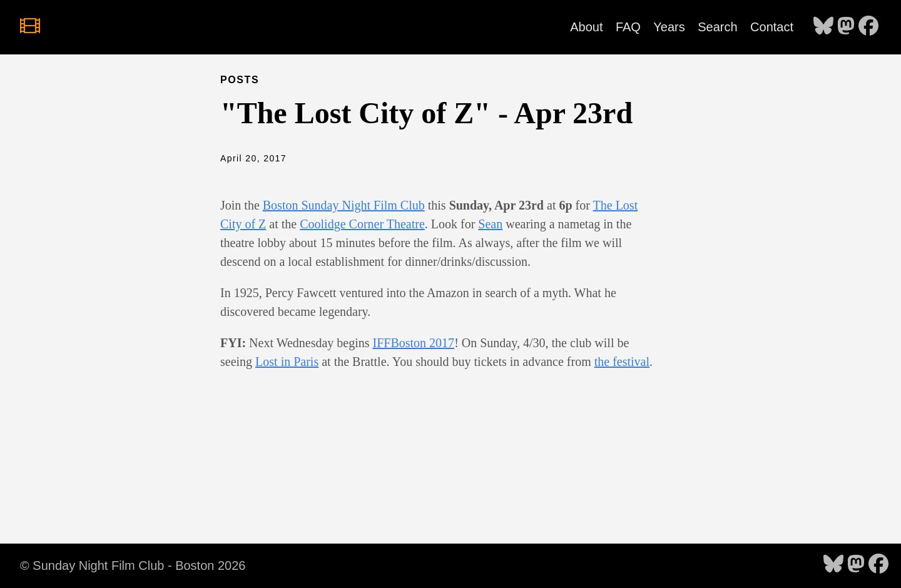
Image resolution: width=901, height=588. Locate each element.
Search (717, 27)
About (586, 27)
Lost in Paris (287, 362)
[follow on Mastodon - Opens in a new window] (846, 27)
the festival (622, 362)
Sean (490, 224)
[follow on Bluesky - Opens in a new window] (823, 27)
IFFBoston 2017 (414, 343)
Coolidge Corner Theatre (362, 224)
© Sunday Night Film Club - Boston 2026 (133, 565)
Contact (772, 27)
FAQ (628, 27)
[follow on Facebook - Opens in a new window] (868, 27)
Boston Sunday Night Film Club (344, 205)
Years (669, 27)
